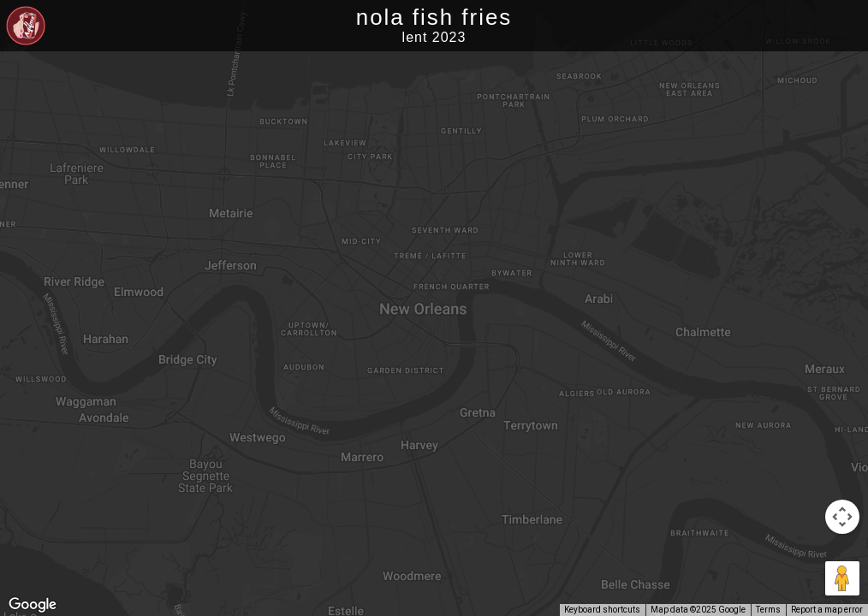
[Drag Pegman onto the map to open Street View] (842, 578)
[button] (479, 329)
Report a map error (827, 610)
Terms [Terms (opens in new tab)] (768, 610)
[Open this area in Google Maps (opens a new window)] (33, 605)
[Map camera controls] (842, 517)
